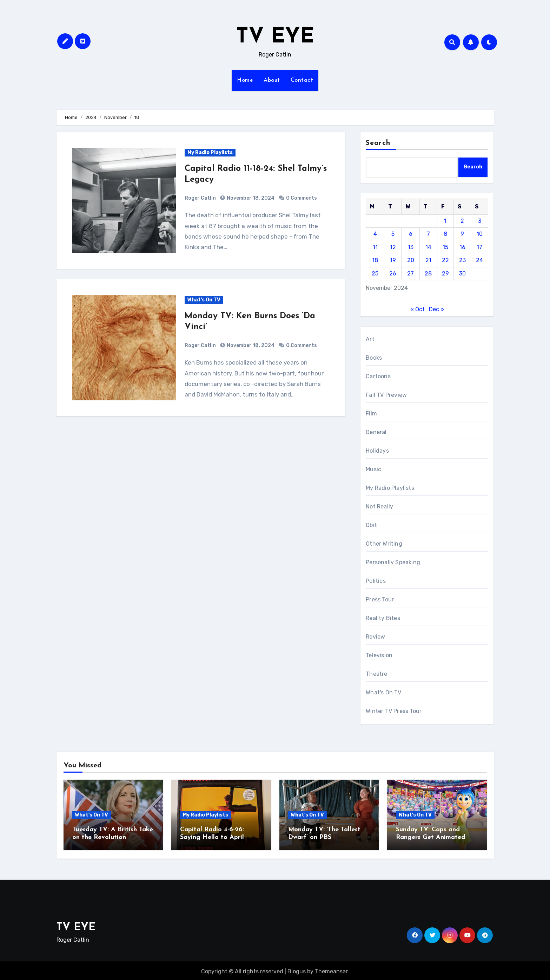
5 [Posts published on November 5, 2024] (393, 234)
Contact (302, 80)
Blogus (297, 970)
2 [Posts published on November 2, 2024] (462, 221)
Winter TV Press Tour (394, 711)
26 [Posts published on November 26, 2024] (393, 274)
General (376, 432)
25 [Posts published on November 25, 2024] (375, 274)
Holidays (377, 451)
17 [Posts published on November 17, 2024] (479, 247)
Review (375, 637)
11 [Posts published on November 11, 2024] (375, 247)
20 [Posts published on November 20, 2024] (411, 260)
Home (245, 80)
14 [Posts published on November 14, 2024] (428, 247)
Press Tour (380, 599)
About (272, 80)
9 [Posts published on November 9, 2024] (462, 234)
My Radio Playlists (210, 152)
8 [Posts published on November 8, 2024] (445, 234)
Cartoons (378, 376)
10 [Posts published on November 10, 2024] (480, 234)
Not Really (379, 506)
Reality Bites (383, 618)
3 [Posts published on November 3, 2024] (480, 221)
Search (378, 143)
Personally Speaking (393, 562)
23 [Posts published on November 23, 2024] (462, 260)
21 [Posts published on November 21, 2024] (428, 260)
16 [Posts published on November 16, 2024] (462, 247)
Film (371, 414)
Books (374, 358)
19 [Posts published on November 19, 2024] (393, 260)
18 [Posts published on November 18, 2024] (375, 260)
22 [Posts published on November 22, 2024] (445, 260)
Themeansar (331, 970)
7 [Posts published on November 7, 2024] (428, 234)
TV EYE (275, 37)
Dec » (436, 309)
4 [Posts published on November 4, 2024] (375, 234)
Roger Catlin (200, 198)
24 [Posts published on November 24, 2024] (479, 260)
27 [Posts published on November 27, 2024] (410, 274)
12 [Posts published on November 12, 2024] (393, 247)
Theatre (376, 674)
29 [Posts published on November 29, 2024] (445, 274)
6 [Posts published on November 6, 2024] (411, 234)
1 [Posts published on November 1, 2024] (445, 221)
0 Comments (301, 198)
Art (370, 339)
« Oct (418, 309)
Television (379, 655)
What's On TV (204, 300)
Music (373, 469)
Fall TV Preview (386, 395)
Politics (376, 581)
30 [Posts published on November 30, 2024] (462, 274)
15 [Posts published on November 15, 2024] (445, 247)
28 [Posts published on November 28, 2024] (428, 274)
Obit (371, 525)
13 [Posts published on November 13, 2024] (411, 247)
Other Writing (384, 544)
